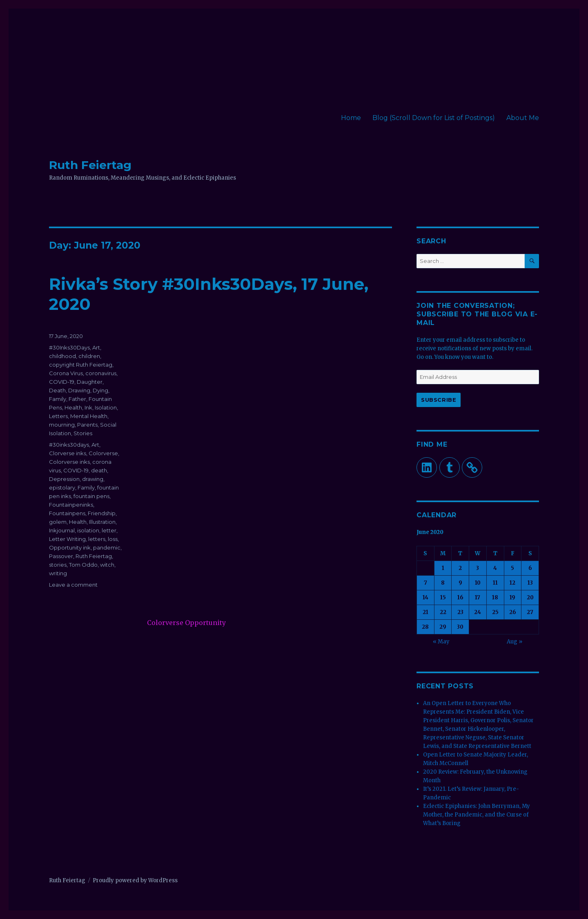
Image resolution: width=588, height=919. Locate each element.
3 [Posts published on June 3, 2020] (478, 568)
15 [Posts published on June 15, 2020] (443, 597)
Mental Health (89, 416)
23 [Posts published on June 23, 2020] (460, 612)
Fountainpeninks (71, 505)
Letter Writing (67, 539)
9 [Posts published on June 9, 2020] (460, 583)
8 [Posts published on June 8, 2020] (443, 583)
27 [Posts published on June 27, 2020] (530, 612)
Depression (64, 479)
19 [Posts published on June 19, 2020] (512, 597)
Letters (58, 416)
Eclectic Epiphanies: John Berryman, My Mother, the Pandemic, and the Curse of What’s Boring (477, 815)
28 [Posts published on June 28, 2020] (425, 627)
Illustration (102, 522)
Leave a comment (73, 585)
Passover (61, 556)
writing (58, 573)
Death (57, 390)
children (89, 356)
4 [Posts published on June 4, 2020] (495, 568)
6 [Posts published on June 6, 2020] (530, 568)
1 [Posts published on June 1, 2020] (443, 568)
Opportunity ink (70, 547)
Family (58, 399)
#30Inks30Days (69, 347)
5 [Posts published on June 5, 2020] (512, 568)
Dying (100, 390)
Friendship (102, 513)
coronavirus (101, 373)
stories (58, 565)
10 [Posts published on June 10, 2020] (478, 583)
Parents (87, 425)
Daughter (90, 382)
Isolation (106, 407)
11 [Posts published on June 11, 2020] (495, 583)
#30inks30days (69, 445)
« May (441, 642)
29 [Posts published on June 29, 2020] (443, 627)
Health (73, 407)
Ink (88, 407)
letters (97, 539)
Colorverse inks (69, 462)
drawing (93, 479)
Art (96, 347)
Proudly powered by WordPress (135, 880)
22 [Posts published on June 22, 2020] (443, 612)
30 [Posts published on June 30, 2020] (460, 627)
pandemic (107, 547)
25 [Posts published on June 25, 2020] (495, 612)
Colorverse (103, 453)
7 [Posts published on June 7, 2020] (425, 583)
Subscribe (439, 400)
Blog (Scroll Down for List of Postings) (434, 118)
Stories (83, 433)
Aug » (514, 642)
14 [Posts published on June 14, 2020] (425, 597)
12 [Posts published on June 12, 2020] (512, 583)
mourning (62, 425)
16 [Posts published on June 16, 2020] (460, 597)
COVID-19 (62, 382)
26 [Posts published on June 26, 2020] (513, 612)
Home (351, 118)
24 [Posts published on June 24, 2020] (478, 612)
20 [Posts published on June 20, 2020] (530, 597)
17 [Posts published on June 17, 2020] (478, 597)
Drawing (79, 390)
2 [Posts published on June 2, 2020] (460, 568)
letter (109, 530)
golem (58, 522)
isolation (88, 530)
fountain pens (91, 496)
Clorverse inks (68, 453)
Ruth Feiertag (90, 165)
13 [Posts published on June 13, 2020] (530, 583)
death (99, 470)
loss (113, 539)
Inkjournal (62, 530)
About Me (523, 118)
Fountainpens (67, 513)
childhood (62, 356)
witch (107, 565)
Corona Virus (66, 373)
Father (77, 399)
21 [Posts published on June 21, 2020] (425, 612)
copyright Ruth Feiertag (81, 365)
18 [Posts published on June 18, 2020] (495, 597)
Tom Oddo (83, 565)
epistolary (62, 487)
